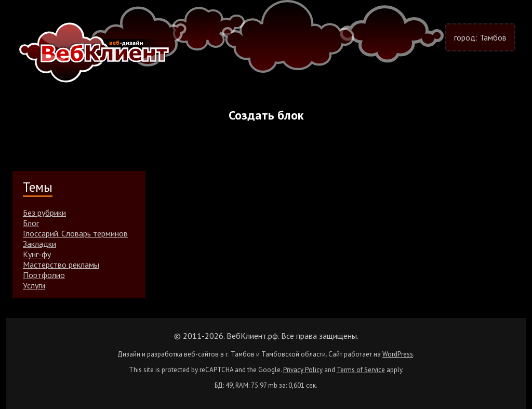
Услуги (34, 285)
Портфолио (44, 275)
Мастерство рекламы (61, 265)
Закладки (39, 244)
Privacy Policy (303, 370)
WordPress (398, 354)
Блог (31, 223)
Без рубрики (44, 213)
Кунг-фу (37, 254)
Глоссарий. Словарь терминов (75, 233)
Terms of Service (361, 370)
